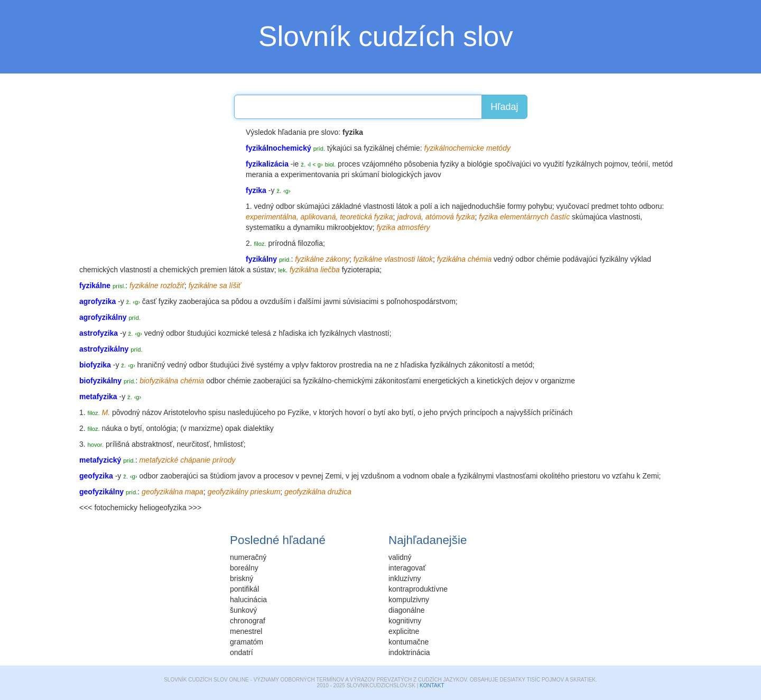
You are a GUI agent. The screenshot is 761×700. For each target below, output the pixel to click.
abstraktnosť (152, 444)
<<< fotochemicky (108, 508)
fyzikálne (309, 259)
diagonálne (407, 610)
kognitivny (405, 621)
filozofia (310, 243)
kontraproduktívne (418, 589)
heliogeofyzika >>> (170, 508)
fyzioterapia (361, 270)
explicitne (404, 631)
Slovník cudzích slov (386, 36)
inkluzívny (405, 578)
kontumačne (409, 642)
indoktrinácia (409, 652)
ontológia (161, 428)
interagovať (407, 568)
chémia (480, 259)
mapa (194, 492)
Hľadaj (504, 107)
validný (400, 557)
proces (349, 164)
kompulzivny (409, 600)
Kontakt (432, 685)
